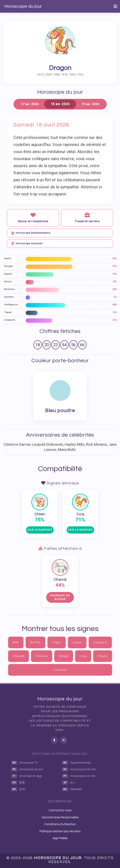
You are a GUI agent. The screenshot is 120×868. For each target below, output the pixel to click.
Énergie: (9, 266)
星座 (18, 783)
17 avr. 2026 (30, 104)
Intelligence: (11, 305)
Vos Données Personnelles (60, 817)
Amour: (8, 282)
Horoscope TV (25, 763)
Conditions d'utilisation (60, 824)
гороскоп (72, 789)
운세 (18, 789)
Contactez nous (60, 810)
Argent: (8, 274)
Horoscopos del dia (79, 769)
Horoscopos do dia (79, 776)
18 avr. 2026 (60, 104)
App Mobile (60, 838)
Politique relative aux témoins (60, 831)
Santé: (8, 258)
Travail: (8, 312)
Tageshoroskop (77, 763)
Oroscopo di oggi (27, 776)
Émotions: (10, 289)
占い (69, 783)
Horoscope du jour (23, 6)
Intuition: (9, 297)
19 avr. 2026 (90, 104)
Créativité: (10, 320)
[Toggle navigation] (115, 6)
